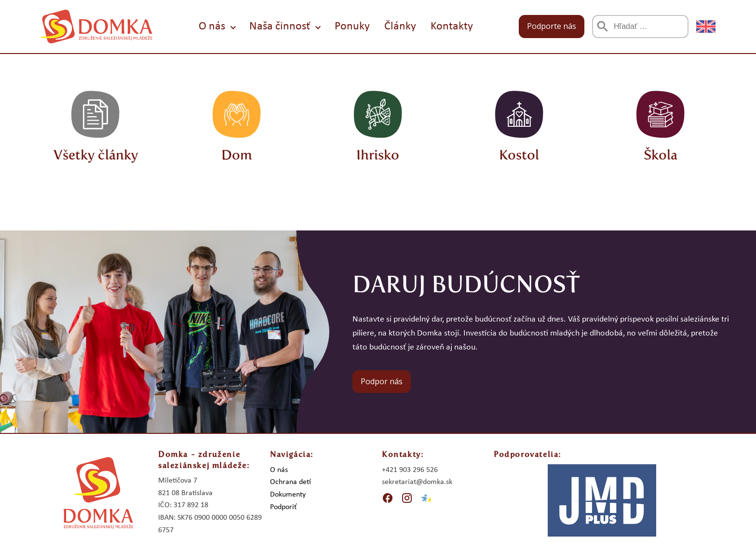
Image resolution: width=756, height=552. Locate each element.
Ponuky (352, 27)
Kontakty (452, 27)
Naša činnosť (280, 27)
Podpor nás (382, 381)
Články (400, 27)
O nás (212, 27)
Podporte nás (552, 26)
